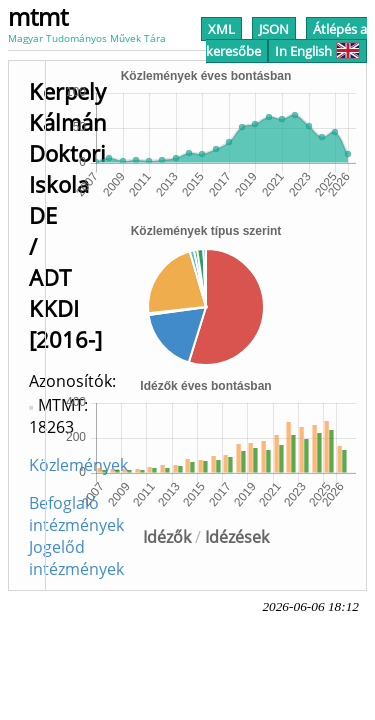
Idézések (237, 537)
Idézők (167, 537)
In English (317, 51)
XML (221, 29)
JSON (274, 29)
